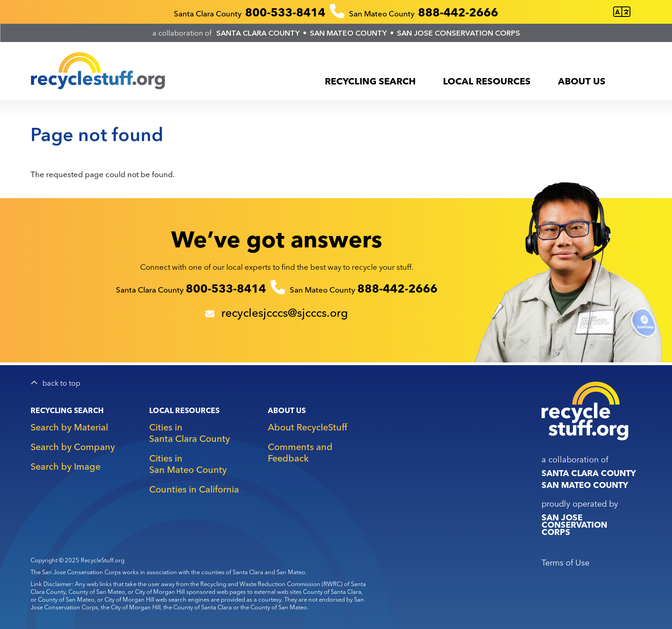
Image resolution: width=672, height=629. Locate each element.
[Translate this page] (622, 12)
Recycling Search (370, 81)
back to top (61, 383)
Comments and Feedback (300, 452)
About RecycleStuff (307, 427)
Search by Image (65, 466)
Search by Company (73, 447)
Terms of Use (565, 563)
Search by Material (69, 427)
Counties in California (194, 489)
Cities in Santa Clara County (190, 433)
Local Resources (487, 81)
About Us (582, 81)
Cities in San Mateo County (188, 464)
